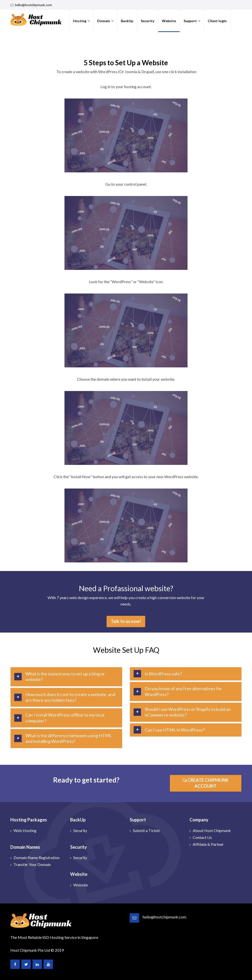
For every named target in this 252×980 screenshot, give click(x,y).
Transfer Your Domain (32, 864)
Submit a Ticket (146, 830)
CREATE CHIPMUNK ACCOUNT (205, 783)
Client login (217, 21)
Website (169, 21)
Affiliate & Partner (208, 844)
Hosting (80, 21)
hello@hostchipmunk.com (33, 5)
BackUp (127, 21)
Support (190, 21)
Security (148, 21)
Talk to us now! (126, 621)
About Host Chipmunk (212, 830)
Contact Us (202, 837)
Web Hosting (25, 830)
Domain (104, 21)
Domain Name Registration (37, 857)
